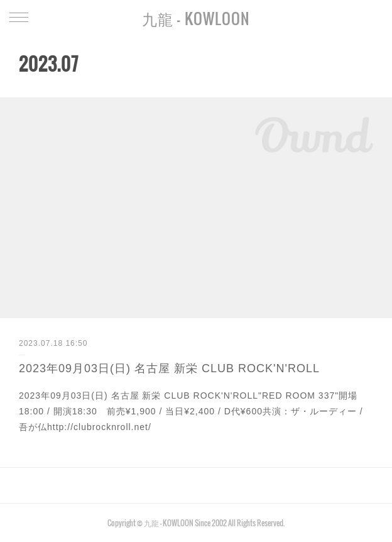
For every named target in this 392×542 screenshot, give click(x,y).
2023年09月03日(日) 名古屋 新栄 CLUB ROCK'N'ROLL (169, 368)
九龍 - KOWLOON (196, 18)
